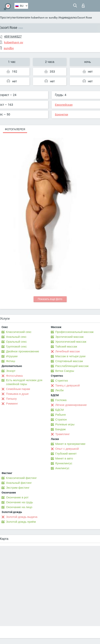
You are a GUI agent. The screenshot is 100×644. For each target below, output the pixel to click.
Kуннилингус (64, 463)
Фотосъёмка (14, 376)
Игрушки (12, 356)
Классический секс (19, 332)
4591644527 (13, 37)
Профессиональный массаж (75, 332)
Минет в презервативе (70, 444)
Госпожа (61, 400)
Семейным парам (18, 389)
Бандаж (61, 429)
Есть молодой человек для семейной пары (24, 382)
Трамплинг (63, 434)
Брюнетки (62, 114)
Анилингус (62, 468)
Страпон (61, 420)
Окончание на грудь (19, 502)
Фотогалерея (15, 129)
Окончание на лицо (19, 507)
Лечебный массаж (68, 351)
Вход (83, 6)
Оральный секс (16, 342)
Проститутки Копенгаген (15, 18)
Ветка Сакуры (65, 371)
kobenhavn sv (40, 18)
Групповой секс (16, 347)
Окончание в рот (17, 497)
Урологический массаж (71, 342)
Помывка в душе (17, 394)
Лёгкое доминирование (71, 405)
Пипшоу (11, 399)
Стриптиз (62, 381)
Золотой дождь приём (21, 522)
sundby (53, 18)
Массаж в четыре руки (70, 356)
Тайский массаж (66, 347)
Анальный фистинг (19, 483)
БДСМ (60, 410)
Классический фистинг (21, 478)
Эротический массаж (69, 337)
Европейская (64, 105)
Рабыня (61, 415)
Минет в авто (64, 458)
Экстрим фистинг (18, 488)
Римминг (12, 404)
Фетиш (11, 361)
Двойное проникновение (23, 351)
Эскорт (11, 371)
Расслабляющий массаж (72, 366)
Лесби (60, 390)
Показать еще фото (50, 299)
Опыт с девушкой (67, 449)
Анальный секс (16, 337)
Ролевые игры (65, 424)
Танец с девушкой (68, 385)
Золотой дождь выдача (22, 517)
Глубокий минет (66, 454)
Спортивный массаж (69, 361)
